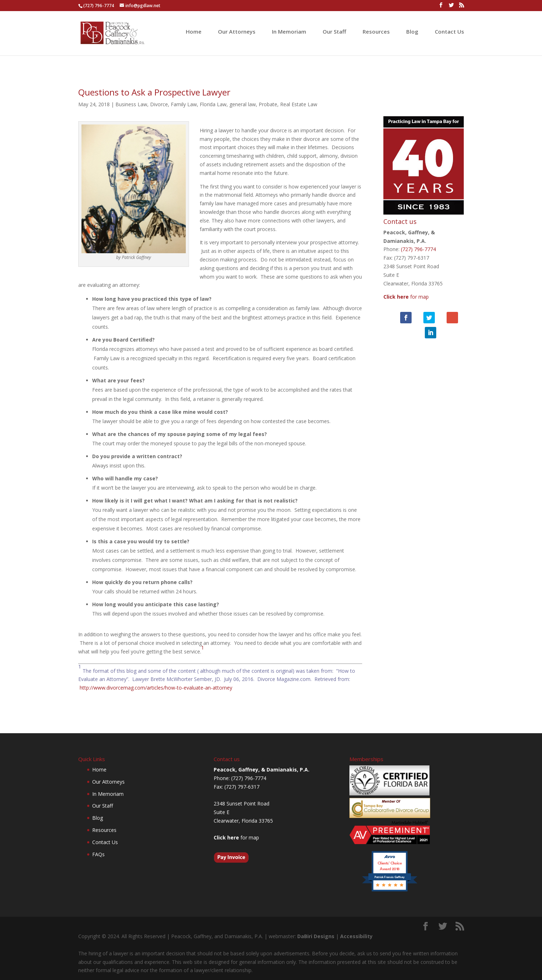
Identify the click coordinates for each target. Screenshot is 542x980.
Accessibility (356, 936)
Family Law (184, 104)
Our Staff (334, 32)
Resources (376, 32)
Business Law (131, 104)
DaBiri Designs (316, 936)
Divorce (159, 104)
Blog (412, 32)
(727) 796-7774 (99, 6)
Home (194, 32)
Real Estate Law (299, 104)
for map (408, 288)
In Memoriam (289, 32)
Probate (268, 104)
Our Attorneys (237, 32)
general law (243, 104)
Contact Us (449, 32)
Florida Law (213, 104)
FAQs (98, 854)
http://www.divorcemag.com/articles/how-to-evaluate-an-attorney (156, 688)
